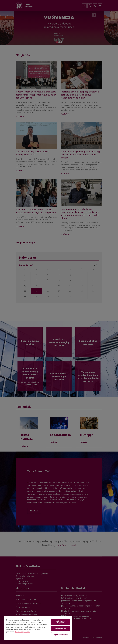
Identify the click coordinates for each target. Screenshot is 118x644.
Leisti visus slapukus (61, 622)
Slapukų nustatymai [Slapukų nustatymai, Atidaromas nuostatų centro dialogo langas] (61, 635)
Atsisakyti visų (61, 629)
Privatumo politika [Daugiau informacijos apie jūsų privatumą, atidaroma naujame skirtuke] (22, 632)
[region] (38, 628)
